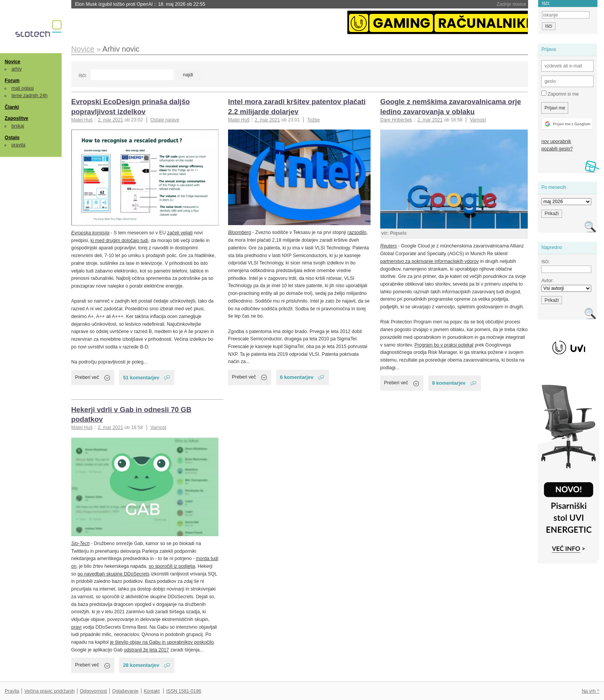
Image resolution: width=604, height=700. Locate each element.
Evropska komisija (90, 233)
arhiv (17, 69)
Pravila (12, 691)
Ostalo (12, 138)
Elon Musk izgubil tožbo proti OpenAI (140, 4)
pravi (76, 627)
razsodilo (357, 232)
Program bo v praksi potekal (444, 345)
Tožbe (313, 120)
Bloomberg (240, 232)
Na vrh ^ (590, 691)
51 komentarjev (141, 378)
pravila (18, 145)
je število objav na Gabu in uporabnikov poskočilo (162, 642)
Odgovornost (93, 691)
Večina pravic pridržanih (49, 691)
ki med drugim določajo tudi (119, 241)
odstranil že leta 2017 (147, 650)
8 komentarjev (449, 383)
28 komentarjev (141, 665)
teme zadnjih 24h (30, 96)
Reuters (388, 246)
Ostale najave (165, 120)
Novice (12, 62)
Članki (12, 107)
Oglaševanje (125, 691)
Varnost (478, 120)
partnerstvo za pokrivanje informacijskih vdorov (430, 261)
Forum (12, 81)
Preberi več (87, 377)
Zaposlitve (16, 118)
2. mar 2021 (111, 120)
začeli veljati (180, 233)
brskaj (18, 126)
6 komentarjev (297, 377)
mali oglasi (23, 88)
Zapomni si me (560, 94)
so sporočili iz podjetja (172, 566)
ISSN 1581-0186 (184, 691)
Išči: (83, 76)
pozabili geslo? (557, 149)
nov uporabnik (556, 141)
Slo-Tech (81, 544)
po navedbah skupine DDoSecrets (113, 574)
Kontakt (152, 691)
